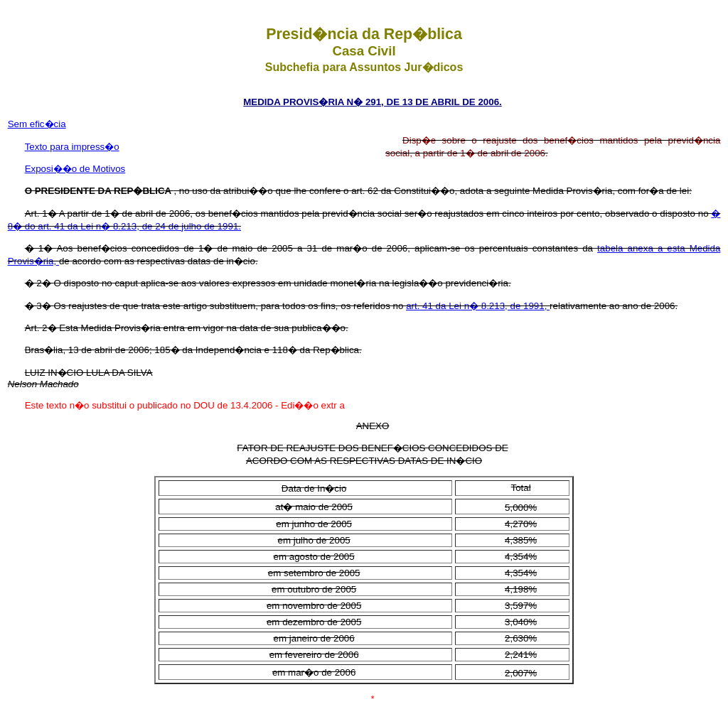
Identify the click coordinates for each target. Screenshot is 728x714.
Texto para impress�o (72, 147)
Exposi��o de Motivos (75, 169)
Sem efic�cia (37, 124)
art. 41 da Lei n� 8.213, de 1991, (478, 306)
